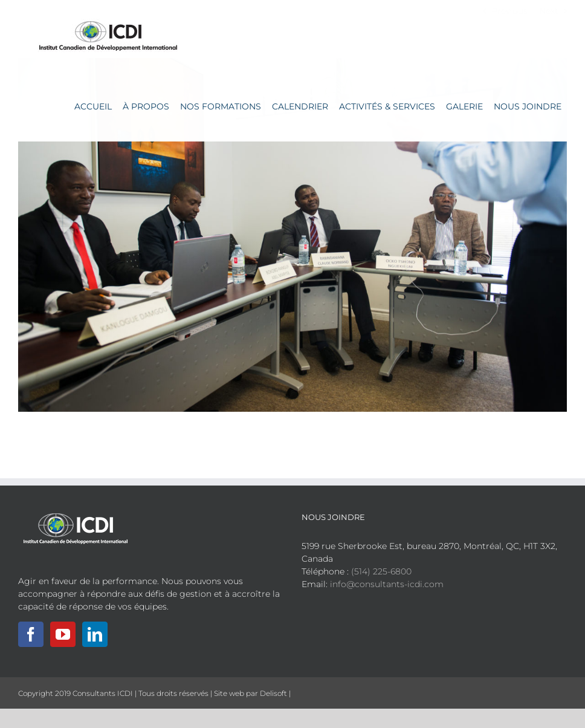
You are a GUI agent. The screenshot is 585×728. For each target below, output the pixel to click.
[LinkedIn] (95, 634)
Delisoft (273, 693)
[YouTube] (63, 634)
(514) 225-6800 (381, 571)
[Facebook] (31, 634)
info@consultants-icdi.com (387, 584)
